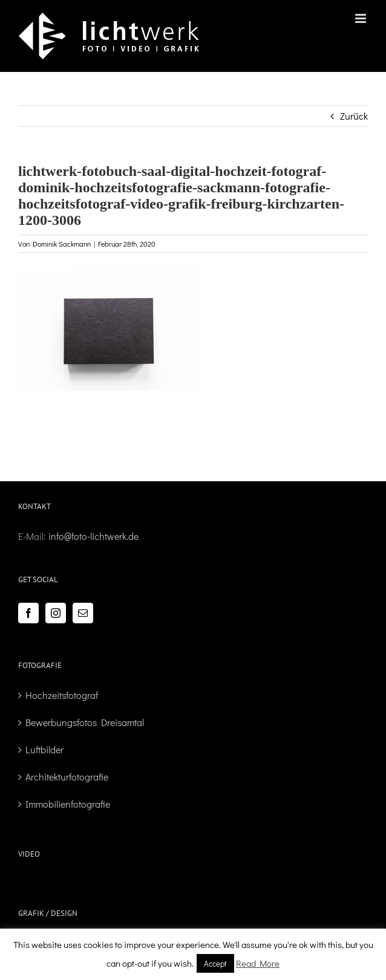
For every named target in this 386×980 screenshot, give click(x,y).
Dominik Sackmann (62, 244)
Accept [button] (215, 963)
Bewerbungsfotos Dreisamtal (85, 722)
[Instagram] (56, 613)
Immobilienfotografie (68, 804)
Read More (258, 963)
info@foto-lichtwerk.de (93, 536)
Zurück (354, 116)
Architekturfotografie (67, 777)
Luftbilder (44, 749)
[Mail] (83, 613)
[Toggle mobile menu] (361, 18)
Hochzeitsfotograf (62, 695)
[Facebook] (28, 613)
